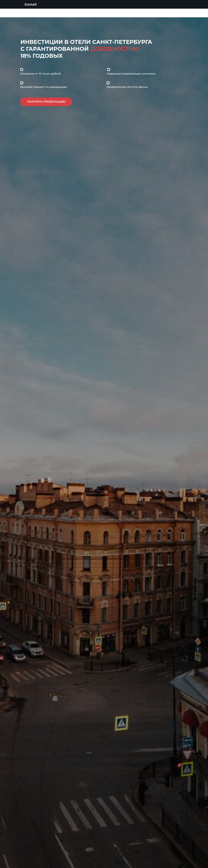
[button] (46, 102)
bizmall (31, 4)
